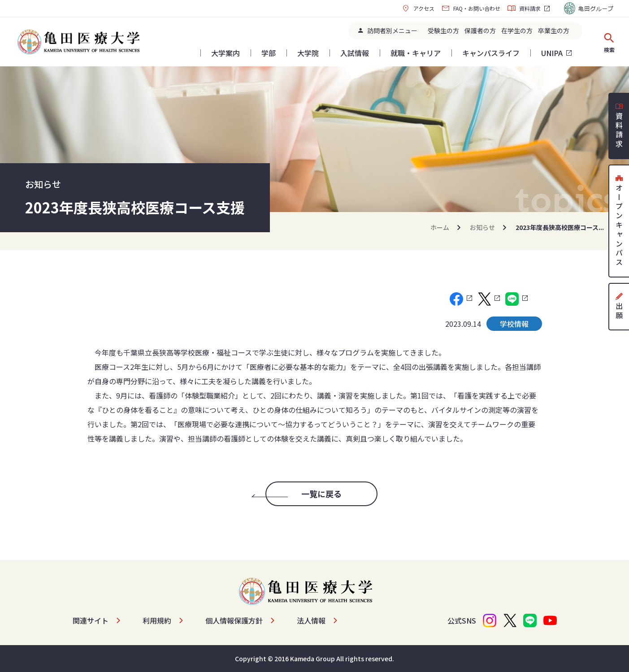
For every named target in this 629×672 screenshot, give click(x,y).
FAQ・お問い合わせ (471, 8)
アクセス (418, 8)
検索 (609, 42)
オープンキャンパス (619, 221)
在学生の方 (517, 30)
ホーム (440, 227)
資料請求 (524, 8)
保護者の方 (480, 30)
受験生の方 (443, 30)
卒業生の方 (554, 30)
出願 (619, 307)
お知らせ (482, 227)
